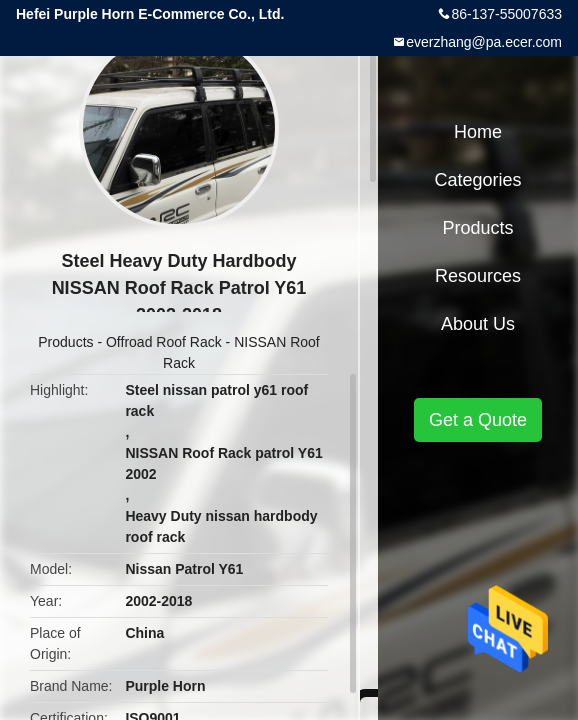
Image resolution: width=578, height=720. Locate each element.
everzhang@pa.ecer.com (484, 42)
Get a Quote (478, 420)
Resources (478, 276)
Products (65, 342)
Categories (477, 180)
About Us (478, 324)
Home (478, 132)
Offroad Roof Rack (164, 342)
